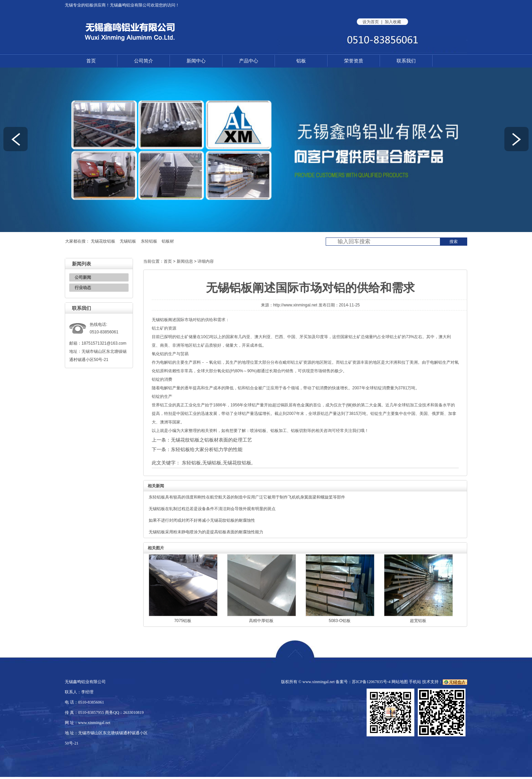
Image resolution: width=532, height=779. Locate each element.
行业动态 (83, 288)
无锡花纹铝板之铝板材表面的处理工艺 (211, 440)
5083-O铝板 (340, 621)
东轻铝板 (149, 241)
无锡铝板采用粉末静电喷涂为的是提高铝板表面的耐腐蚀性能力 (206, 532)
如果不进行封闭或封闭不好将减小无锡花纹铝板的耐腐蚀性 (202, 520)
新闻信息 (185, 261)
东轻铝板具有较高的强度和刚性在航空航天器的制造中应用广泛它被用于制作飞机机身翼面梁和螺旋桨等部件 (247, 497)
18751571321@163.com (104, 343)
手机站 (415, 682)
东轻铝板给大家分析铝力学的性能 (207, 449)
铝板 (89, 5)
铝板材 (168, 241)
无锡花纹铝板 (103, 241)
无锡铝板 (128, 241)
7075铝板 (183, 621)
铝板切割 (299, 431)
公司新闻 (83, 277)
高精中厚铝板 (261, 621)
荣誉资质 (354, 61)
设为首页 (371, 22)
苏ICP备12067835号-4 (371, 682)
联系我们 (406, 61)
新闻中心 (196, 61)
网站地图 (400, 682)
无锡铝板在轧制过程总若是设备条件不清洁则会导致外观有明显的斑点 (212, 509)
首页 (91, 61)
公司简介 (144, 61)
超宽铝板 (418, 621)
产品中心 (249, 61)
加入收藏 (393, 22)
